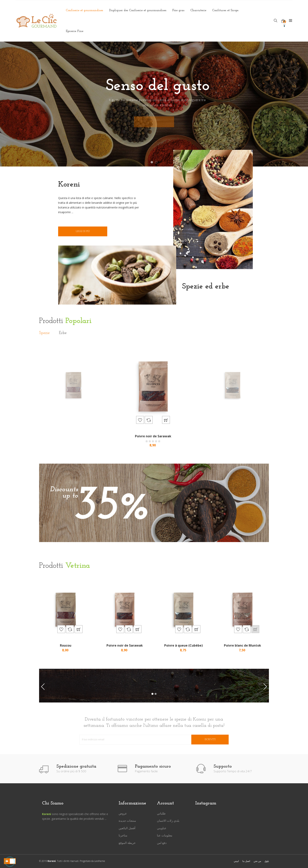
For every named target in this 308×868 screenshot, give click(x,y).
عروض (123, 813)
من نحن (257, 861)
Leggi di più (83, 231)
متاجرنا (123, 835)
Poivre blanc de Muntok (242, 645)
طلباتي (161, 813)
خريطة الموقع (127, 843)
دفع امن (162, 843)
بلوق (267, 861)
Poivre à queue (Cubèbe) (183, 645)
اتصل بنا (246, 861)
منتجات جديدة (127, 821)
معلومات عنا (165, 835)
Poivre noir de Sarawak (153, 436)
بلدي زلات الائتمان (168, 821)
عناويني (162, 828)
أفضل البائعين (127, 828)
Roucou (66, 645)
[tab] (44, 333)
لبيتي (236, 861)
